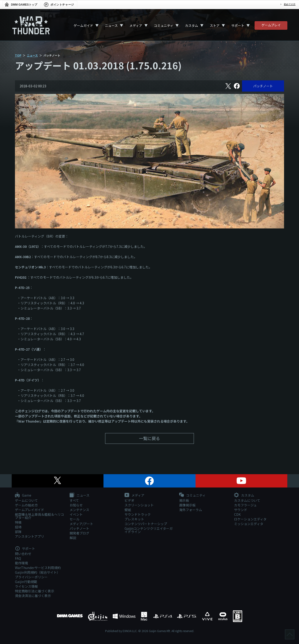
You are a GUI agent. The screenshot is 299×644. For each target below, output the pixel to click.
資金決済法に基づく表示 (33, 596)
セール (75, 519)
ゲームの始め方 (26, 505)
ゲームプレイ (271, 25)
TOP (18, 55)
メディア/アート (81, 524)
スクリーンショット (139, 505)
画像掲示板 (187, 505)
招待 (18, 527)
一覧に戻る (149, 438)
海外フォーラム (191, 510)
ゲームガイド (83, 25)
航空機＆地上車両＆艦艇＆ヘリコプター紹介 (39, 516)
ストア (215, 25)
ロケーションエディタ (250, 519)
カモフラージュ (245, 505)
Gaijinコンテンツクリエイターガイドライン (149, 530)
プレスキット (134, 519)
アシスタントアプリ (30, 536)
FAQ (18, 558)
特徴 (18, 522)
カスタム (192, 25)
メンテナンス (79, 510)
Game (23, 495)
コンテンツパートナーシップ (146, 524)
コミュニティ (164, 25)
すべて (74, 500)
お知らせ (76, 505)
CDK (237, 514)
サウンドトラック (138, 514)
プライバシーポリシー (31, 577)
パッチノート (263, 86)
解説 (73, 538)
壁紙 (128, 510)
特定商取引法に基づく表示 (35, 591)
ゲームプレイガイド (30, 510)
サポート (238, 25)
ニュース (111, 25)
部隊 (18, 532)
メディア (136, 25)
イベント (76, 514)
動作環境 (21, 563)
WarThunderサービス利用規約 (38, 568)
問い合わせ (23, 554)
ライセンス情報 (26, 586)
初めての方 (290, 4)
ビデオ (129, 500)
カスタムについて (247, 500)
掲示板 (184, 500)
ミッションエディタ (249, 524)
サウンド (241, 510)
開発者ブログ (79, 533)
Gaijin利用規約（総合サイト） (37, 572)
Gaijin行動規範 (26, 582)
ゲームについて (26, 500)
